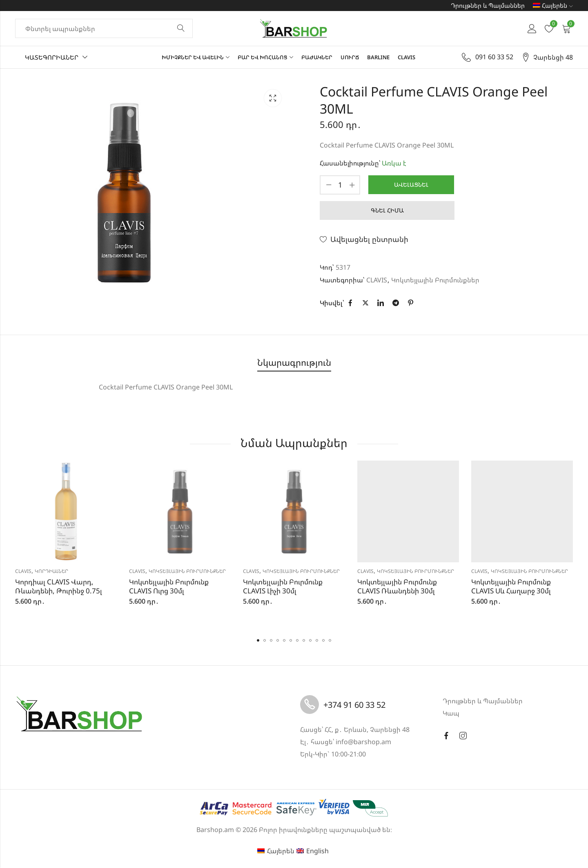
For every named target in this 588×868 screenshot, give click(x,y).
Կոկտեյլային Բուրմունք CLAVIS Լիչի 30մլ (283, 586)
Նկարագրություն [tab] (294, 362)
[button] (258, 640)
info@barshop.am (363, 742)
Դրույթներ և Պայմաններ (488, 5)
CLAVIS (377, 280)
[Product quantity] (340, 185)
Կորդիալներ (51, 571)
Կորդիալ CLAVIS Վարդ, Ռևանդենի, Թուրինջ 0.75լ (59, 586)
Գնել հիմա (387, 210)
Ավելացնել (411, 185)
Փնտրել (181, 29)
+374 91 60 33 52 (354, 705)
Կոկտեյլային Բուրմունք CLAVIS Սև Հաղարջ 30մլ (511, 586)
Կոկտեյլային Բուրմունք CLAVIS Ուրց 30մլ (169, 586)
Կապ (451, 713)
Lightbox (273, 98)
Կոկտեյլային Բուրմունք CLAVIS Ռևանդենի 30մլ (397, 586)
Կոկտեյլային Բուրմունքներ (435, 280)
